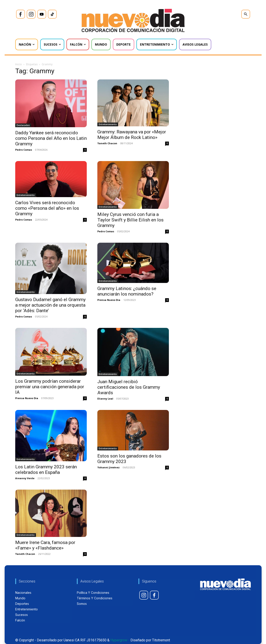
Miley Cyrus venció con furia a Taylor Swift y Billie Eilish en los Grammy (130, 220)
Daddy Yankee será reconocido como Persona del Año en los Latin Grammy (51, 138)
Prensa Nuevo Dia (109, 300)
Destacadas (23, 125)
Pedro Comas (24, 150)
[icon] (21, 14)
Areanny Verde (25, 478)
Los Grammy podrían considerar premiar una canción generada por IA (50, 387)
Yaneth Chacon (107, 143)
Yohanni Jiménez (108, 467)
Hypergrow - (120, 640)
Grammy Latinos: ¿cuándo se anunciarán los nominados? (127, 291)
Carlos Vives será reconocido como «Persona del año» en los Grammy (47, 208)
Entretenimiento (108, 124)
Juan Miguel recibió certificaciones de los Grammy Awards (129, 387)
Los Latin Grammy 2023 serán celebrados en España (46, 470)
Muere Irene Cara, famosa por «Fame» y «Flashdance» (45, 545)
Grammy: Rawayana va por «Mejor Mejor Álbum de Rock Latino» (132, 135)
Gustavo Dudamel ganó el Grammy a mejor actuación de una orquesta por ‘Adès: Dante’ (50, 305)
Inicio (19, 64)
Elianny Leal (105, 399)
